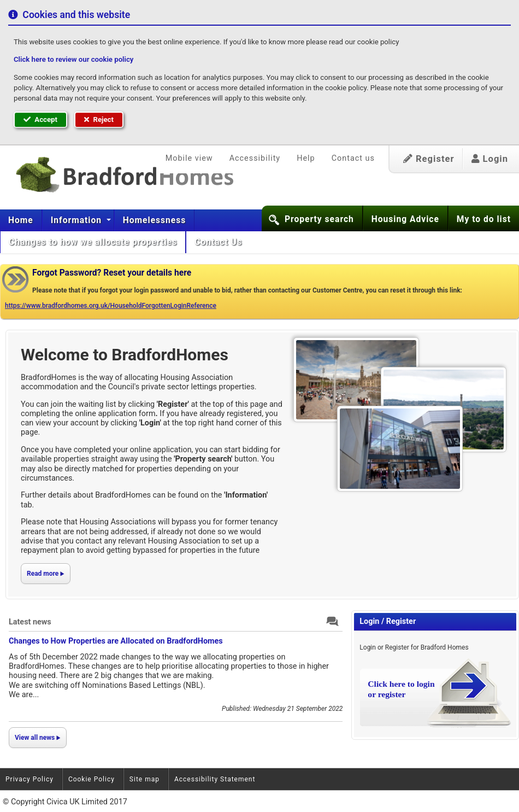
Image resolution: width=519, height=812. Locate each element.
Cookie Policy (92, 779)
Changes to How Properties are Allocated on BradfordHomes (116, 641)
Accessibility (255, 158)
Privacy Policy (30, 779)
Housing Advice (405, 219)
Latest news (30, 622)
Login (490, 159)
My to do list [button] (484, 219)
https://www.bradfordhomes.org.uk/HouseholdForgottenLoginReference (111, 306)
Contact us (353, 158)
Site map (145, 779)
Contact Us (220, 242)
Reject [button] (99, 119)
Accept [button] (40, 119)
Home (21, 220)
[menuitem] (21, 220)
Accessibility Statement (215, 779)
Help (306, 158)
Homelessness (155, 220)
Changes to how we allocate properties (93, 242)
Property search (319, 219)
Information (78, 220)
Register (429, 159)
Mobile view (189, 158)
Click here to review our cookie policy (73, 59)
